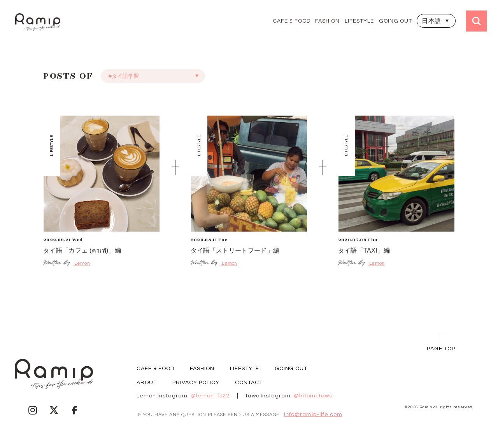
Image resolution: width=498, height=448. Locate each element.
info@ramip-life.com (313, 415)
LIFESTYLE (359, 21)
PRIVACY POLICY (196, 383)
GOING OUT (395, 21)
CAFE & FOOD (292, 21)
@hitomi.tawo (313, 396)
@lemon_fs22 (210, 396)
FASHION (327, 21)
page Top (441, 349)
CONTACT (249, 383)
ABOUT (147, 383)
